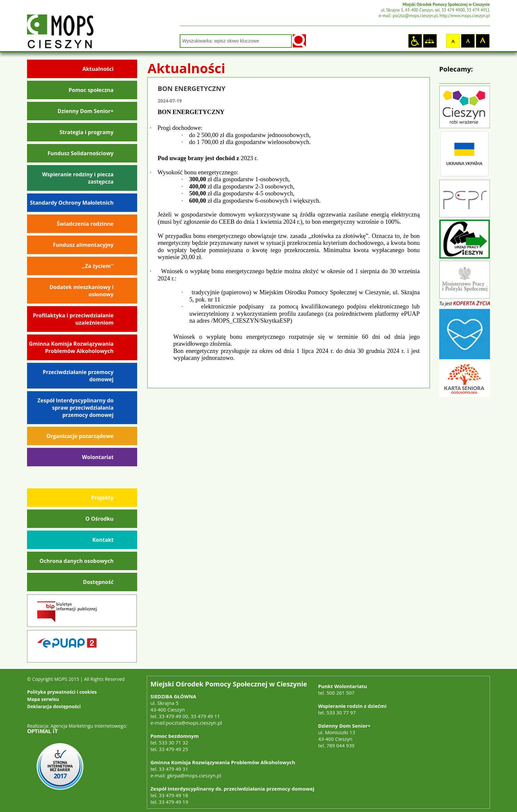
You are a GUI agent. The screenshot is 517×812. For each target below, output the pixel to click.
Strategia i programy (86, 132)
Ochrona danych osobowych (77, 561)
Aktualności (98, 69)
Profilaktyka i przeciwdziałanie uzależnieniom (73, 319)
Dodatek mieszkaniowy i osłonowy (82, 291)
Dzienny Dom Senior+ (86, 111)
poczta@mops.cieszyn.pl (194, 723)
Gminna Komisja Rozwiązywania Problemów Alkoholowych (71, 347)
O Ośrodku (99, 519)
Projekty (103, 498)
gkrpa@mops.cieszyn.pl (194, 775)
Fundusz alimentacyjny (83, 245)
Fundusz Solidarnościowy (80, 153)
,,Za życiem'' (98, 266)
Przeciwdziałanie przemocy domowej (78, 376)
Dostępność (98, 582)
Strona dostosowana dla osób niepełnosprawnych (415, 41)
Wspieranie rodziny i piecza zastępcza (78, 178)
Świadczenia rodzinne (85, 224)
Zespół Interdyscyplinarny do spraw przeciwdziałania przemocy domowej (76, 408)
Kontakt (103, 540)
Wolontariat (98, 457)
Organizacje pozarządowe (80, 436)
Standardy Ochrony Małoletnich (72, 203)
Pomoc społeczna (91, 90)
